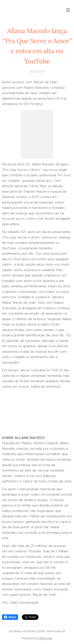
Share (10, 617)
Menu (68, 10)
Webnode (46, 638)
